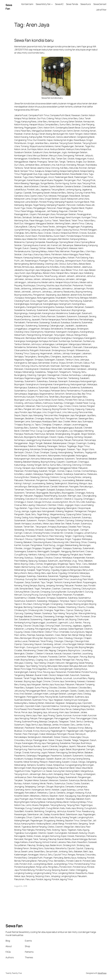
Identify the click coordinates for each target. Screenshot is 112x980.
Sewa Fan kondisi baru (34, 40)
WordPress (102, 973)
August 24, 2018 (21, 886)
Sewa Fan (9, 7)
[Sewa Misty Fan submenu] (52, 4)
